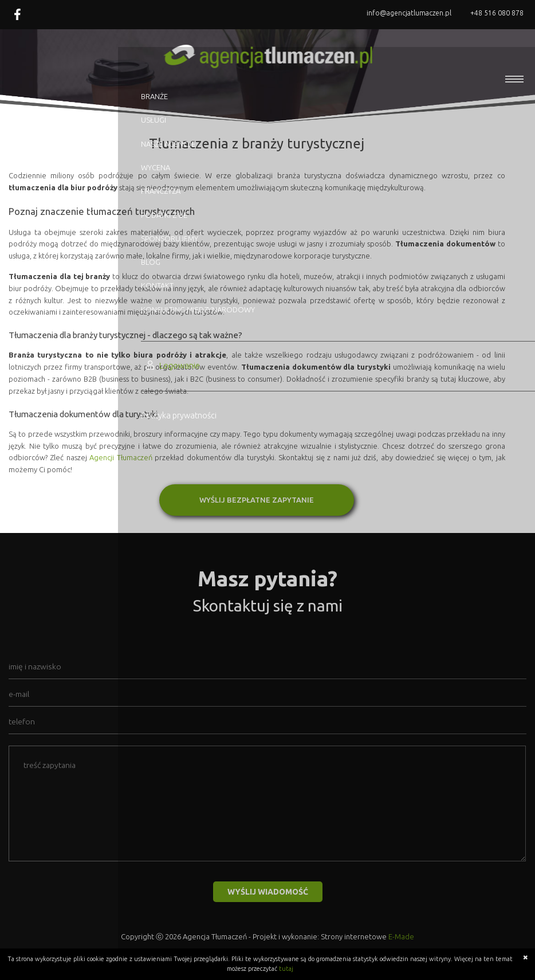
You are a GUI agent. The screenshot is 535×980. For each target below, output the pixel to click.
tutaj (286, 969)
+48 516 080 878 (497, 13)
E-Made (401, 936)
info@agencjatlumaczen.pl (409, 13)
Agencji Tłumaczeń (121, 457)
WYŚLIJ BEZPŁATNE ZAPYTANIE (257, 500)
